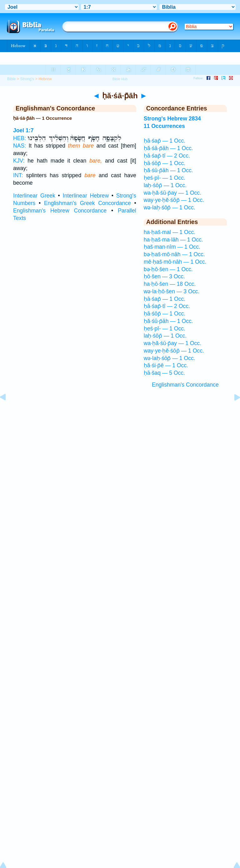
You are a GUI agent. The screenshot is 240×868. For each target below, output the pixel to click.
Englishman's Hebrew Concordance (60, 211)
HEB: (20, 138)
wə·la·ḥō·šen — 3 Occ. (172, 291)
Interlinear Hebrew (86, 196)
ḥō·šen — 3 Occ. (164, 276)
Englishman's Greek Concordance (87, 203)
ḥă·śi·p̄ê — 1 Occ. (166, 365)
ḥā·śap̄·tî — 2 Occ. (167, 156)
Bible (11, 79)
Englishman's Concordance (185, 385)
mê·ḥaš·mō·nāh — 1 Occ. (175, 262)
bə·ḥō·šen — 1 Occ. (168, 269)
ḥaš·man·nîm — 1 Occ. (172, 247)
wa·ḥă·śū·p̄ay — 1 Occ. (172, 193)
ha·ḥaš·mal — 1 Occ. (170, 232)
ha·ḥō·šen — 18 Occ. (170, 284)
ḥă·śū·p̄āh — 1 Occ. (168, 170)
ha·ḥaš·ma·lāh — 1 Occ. (173, 240)
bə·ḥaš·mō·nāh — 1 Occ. (174, 254)
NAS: (20, 146)
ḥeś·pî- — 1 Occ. (165, 178)
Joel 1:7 (23, 130)
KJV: (19, 161)
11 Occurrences (164, 126)
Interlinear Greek (34, 196)
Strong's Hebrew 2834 (172, 119)
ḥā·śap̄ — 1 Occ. (165, 141)
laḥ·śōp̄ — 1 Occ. (165, 185)
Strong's (27, 79)
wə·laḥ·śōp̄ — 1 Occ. (170, 207)
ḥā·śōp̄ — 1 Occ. (165, 163)
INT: (18, 175)
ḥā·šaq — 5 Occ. (164, 373)
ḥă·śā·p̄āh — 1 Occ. (168, 148)
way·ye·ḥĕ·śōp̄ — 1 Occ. (174, 200)
